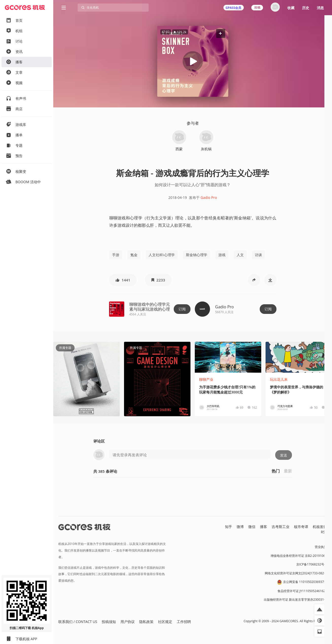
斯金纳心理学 (197, 255)
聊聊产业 (206, 379)
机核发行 (320, 527)
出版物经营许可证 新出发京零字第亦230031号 (295, 600)
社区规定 (165, 622)
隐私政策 (146, 622)
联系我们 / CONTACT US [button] (78, 622)
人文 (240, 255)
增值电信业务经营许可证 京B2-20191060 (299, 556)
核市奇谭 (301, 527)
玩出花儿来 (279, 379)
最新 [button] (288, 471)
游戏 (222, 255)
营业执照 (321, 547)
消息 (320, 8)
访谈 (258, 255)
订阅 (182, 309)
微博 (240, 527)
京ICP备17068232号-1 (312, 564)
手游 (116, 255)
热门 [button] (276, 471)
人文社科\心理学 (162, 255)
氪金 (134, 255)
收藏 (291, 8)
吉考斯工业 (281, 527)
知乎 (229, 527)
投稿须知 (109, 622)
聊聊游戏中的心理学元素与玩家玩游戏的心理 (150, 307)
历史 (306, 8)
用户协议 (128, 622)
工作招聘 (184, 622)
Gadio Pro (209, 197)
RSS (324, 532)
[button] (220, 33)
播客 (264, 527)
